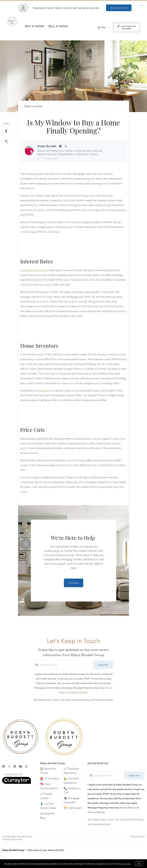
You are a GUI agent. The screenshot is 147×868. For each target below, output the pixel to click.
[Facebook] (3, 766)
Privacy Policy (138, 836)
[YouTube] (21, 766)
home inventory (43, 390)
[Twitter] (9, 766)
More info (127, 864)
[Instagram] (26, 766)
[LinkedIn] (15, 766)
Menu (102, 28)
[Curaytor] (17, 783)
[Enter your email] (66, 665)
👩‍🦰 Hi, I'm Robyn (50, 778)
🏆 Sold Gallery (73, 808)
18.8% (23, 448)
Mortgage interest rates (34, 270)
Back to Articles (34, 106)
